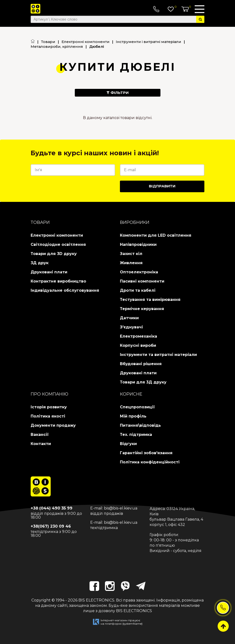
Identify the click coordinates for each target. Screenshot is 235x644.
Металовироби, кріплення (57, 46)
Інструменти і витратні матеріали (149, 42)
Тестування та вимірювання (150, 300)
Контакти (41, 444)
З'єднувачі (131, 327)
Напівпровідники (138, 244)
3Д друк (40, 263)
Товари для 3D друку (54, 254)
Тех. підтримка (136, 435)
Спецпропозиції (137, 407)
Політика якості (48, 416)
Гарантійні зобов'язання (146, 453)
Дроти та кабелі (138, 290)
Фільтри (118, 93)
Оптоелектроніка (139, 272)
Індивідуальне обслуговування (65, 290)
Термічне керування (142, 309)
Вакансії (40, 435)
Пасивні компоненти (142, 281)
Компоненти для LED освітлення (156, 235)
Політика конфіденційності (150, 462)
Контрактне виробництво (58, 281)
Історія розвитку (49, 407)
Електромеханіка (138, 336)
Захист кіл (131, 254)
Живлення (131, 263)
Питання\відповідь (140, 425)
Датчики (129, 318)
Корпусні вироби (138, 345)
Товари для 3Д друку (143, 382)
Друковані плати (49, 272)
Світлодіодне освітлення (58, 244)
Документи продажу (53, 425)
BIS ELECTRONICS (96, 600)
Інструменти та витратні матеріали (158, 355)
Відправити (162, 186)
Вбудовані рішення (141, 364)
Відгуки (128, 444)
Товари (48, 42)
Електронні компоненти (86, 42)
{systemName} (132, 624)
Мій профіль (133, 416)
